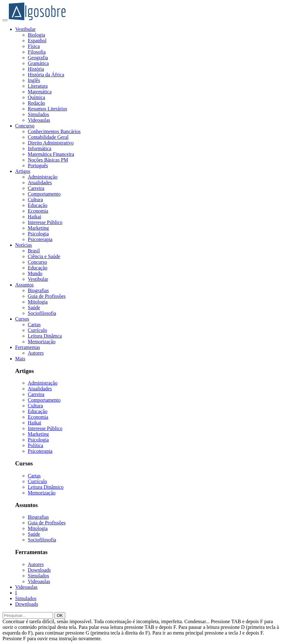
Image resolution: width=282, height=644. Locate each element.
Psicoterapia (40, 239)
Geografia (38, 58)
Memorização (42, 342)
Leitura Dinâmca (45, 336)
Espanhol (37, 41)
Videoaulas (39, 120)
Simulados (38, 114)
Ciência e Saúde (44, 256)
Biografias (38, 290)
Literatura (38, 86)
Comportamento (44, 194)
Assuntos (24, 285)
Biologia (36, 35)
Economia (38, 211)
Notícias (23, 245)
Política (35, 445)
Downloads (39, 570)
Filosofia (37, 52)
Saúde (34, 307)
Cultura (35, 200)
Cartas (34, 325)
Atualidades (40, 183)
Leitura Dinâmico (46, 487)
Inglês (34, 80)
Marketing (38, 228)
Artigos (23, 171)
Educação (38, 205)
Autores (36, 353)
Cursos (22, 319)
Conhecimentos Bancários (54, 131)
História (36, 69)
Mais (20, 359)
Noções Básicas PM (48, 160)
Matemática (40, 92)
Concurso (25, 126)
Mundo (35, 273)
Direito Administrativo (51, 143)
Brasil (34, 251)
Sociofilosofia (42, 313)
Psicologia (38, 234)
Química (36, 97)
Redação (36, 103)
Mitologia (38, 302)
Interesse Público (45, 222)
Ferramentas (28, 347)
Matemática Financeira (51, 154)
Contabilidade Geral (48, 137)
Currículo (37, 330)
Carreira (36, 188)
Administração (43, 177)
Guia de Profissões (47, 296)
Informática (40, 148)
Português (38, 165)
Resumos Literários (47, 109)
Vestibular (25, 29)
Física (34, 46)
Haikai (35, 217)
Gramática (38, 63)
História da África (46, 75)
